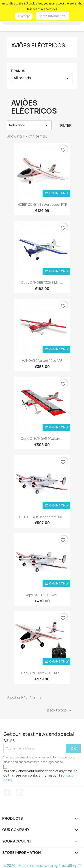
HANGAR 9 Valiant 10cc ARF (42, 361)
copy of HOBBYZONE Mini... (42, 283)
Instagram (20, 793)
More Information (52, 16)
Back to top (60, 710)
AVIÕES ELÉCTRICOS (38, 45)
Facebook (7, 793)
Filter (66, 125)
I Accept (24, 16)
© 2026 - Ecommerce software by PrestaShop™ (42, 866)
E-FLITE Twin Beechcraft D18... (42, 517)
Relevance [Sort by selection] (29, 125)
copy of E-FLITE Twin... (42, 595)
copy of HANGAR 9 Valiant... (42, 439)
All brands (42, 78)
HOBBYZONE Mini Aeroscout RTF (42, 204)
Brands (18, 71)
